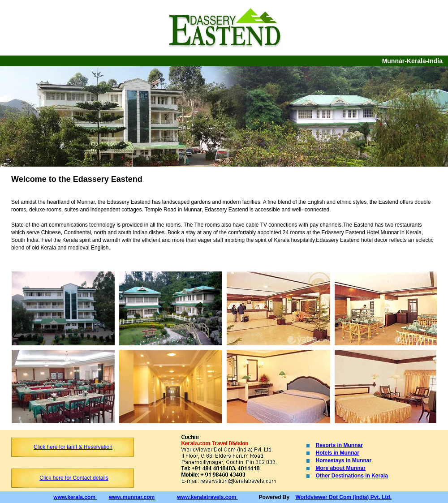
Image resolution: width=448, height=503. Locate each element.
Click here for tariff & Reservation (73, 447)
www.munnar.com (132, 497)
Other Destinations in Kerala (352, 476)
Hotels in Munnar (338, 453)
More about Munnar (341, 468)
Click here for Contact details (74, 478)
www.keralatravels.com (207, 497)
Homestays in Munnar (344, 460)
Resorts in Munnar (339, 445)
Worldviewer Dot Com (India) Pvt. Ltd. (344, 497)
